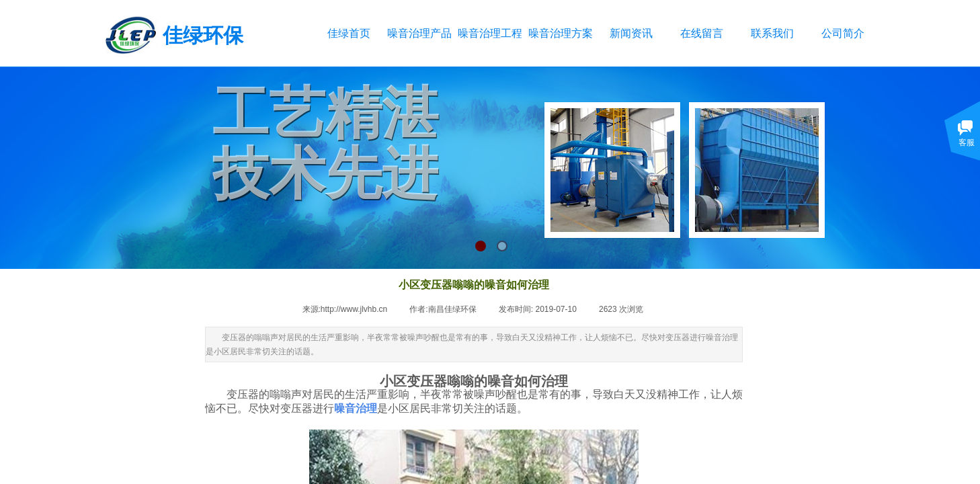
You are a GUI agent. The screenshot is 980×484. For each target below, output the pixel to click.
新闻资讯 (631, 33)
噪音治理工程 (490, 33)
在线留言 (702, 33)
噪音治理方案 (560, 33)
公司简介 (843, 33)
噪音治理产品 (419, 33)
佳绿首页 (349, 33)
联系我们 (772, 33)
